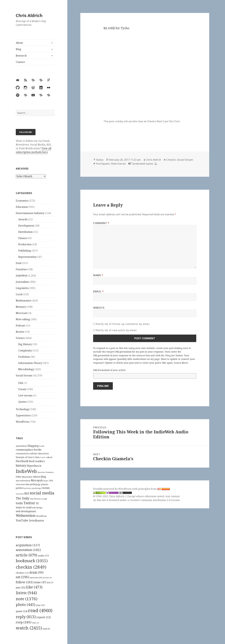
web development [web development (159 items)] (26, 511)
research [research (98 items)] (20, 494)
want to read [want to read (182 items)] (24, 507)
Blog (19, 49)
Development (26, 226)
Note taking (23, 319)
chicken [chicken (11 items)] (22, 573)
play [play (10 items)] (40, 605)
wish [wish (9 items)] (46, 629)
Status (100, 160)
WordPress (22, 422)
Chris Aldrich (29, 15)
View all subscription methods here (34, 150)
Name (98, 275)
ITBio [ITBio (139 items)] (19, 477)
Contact (20, 62)
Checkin (171, 160)
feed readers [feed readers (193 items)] (37, 461)
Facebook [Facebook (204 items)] (22, 461)
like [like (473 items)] (34, 587)
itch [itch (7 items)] (50, 583)
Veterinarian (118, 164)
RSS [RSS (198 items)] (27, 493)
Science (20, 338)
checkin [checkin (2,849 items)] (31, 567)
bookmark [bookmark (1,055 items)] (32, 561)
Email (98, 291)
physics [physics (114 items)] (45, 484)
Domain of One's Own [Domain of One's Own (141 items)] (28, 457)
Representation (27, 257)
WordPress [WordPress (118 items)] (41, 516)
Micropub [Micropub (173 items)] (37, 480)
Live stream (25, 395)
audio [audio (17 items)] (43, 555)
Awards (23, 219)
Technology (23, 409)
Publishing (25, 251)
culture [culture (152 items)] (34, 453)
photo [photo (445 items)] (26, 605)
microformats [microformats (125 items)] (23, 481)
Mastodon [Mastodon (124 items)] (27, 477)
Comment (101, 223)
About (19, 43)
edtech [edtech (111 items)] (49, 457)
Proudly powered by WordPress (113, 489)
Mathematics (24, 301)
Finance (23, 238)
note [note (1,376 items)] (27, 599)
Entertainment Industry (30, 213)
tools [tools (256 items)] (19, 503)
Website (99, 308)
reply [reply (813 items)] (26, 617)
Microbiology (26, 369)
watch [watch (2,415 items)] (29, 628)
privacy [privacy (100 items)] (28, 488)
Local (19, 294)
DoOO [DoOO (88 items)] (43, 457)
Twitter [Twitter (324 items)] (29, 503)
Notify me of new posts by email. (116, 330)
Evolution (24, 357)
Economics (22, 201)
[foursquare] (155, 164)
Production (25, 244)
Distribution (25, 232)
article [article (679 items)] (26, 555)
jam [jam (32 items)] (21, 587)
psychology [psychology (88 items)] (36, 488)
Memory (21, 307)
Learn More (181, 363)
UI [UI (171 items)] (37, 503)
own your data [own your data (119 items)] (23, 484)
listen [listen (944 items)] (26, 593)
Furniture (22, 269)
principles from (154, 489)
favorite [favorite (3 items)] (47, 578)
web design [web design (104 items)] (37, 508)
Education (22, 207)
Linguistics (22, 288)
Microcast (22, 313)
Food (19, 263)
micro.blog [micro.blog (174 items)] (40, 477)
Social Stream (24, 375)
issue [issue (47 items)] (40, 582)
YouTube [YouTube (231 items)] (22, 520)
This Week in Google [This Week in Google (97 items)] (39, 499)
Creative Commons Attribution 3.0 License (155, 500)
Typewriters (23, 415)
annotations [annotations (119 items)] (21, 446)
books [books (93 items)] (42, 446)
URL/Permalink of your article (109, 370)
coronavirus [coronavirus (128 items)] (22, 453)
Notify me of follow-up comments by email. (123, 324)
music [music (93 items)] (46, 481)
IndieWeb (22, 276)
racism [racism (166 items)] (46, 488)
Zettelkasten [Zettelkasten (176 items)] (36, 521)
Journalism (22, 282)
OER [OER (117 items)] (51, 481)
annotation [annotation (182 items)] (28, 550)
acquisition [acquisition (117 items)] (28, 545)
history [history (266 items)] (21, 465)
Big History (25, 344)
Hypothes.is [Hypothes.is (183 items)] (34, 466)
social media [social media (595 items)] (42, 493)
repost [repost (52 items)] (44, 617)
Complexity (25, 350)
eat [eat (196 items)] (22, 577)
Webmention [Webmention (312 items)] (26, 516)
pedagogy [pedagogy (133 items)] (35, 484)
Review (20, 332)
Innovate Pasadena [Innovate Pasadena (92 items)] (45, 472)
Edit (21, 383)
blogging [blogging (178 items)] (33, 446)
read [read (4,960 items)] (40, 610)
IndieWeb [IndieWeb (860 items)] (26, 471)
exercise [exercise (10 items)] (36, 577)
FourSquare (103, 164)
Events (22, 389)
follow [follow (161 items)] (25, 582)
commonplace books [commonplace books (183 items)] (29, 450)
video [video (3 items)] (35, 623)
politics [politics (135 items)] (20, 488)
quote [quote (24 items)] (22, 611)
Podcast (20, 326)
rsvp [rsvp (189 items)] (24, 622)
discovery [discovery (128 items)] (44, 453)
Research (21, 56)
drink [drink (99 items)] (36, 572)
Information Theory (30, 363)
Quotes (22, 402)
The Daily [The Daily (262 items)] (23, 498)
